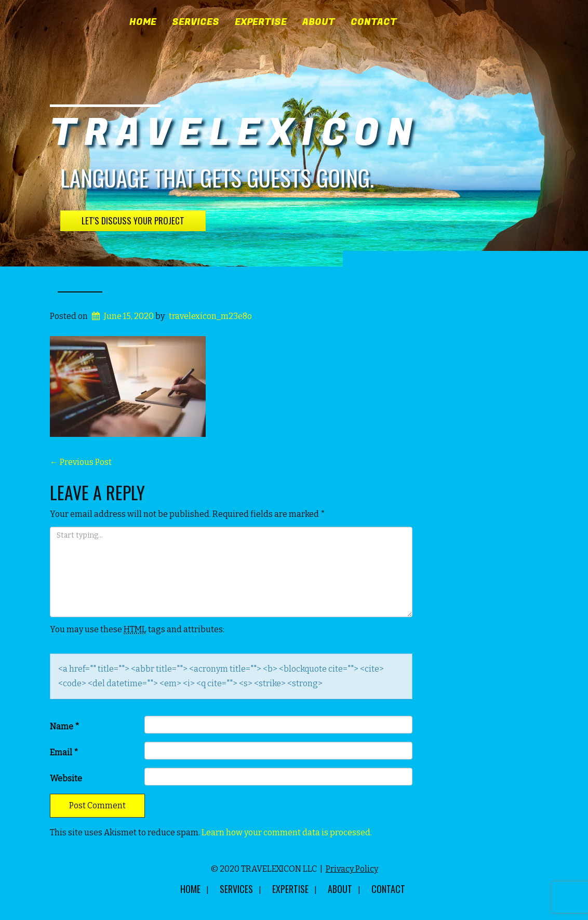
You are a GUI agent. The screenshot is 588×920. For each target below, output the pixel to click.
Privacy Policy (352, 869)
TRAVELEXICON (235, 133)
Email (64, 752)
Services (196, 22)
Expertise (261, 22)
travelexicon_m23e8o (210, 316)
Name (65, 726)
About (319, 22)
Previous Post (81, 462)
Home (143, 22)
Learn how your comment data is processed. (287, 832)
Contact (374, 22)
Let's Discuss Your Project (133, 221)
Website (66, 778)
